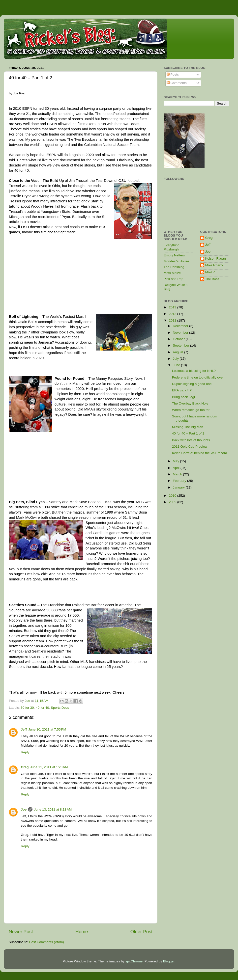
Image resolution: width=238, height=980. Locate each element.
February (180, 481)
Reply (25, 752)
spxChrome (134, 961)
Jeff (24, 729)
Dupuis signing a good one (192, 384)
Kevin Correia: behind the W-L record (200, 453)
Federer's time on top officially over (198, 377)
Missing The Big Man (188, 427)
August (178, 352)
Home (82, 932)
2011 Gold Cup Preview (190, 447)
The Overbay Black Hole (190, 403)
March (178, 474)
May (176, 461)
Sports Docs (60, 708)
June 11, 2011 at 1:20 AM (49, 767)
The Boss (212, 279)
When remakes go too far (191, 410)
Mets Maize (172, 273)
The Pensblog (174, 267)
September (181, 345)
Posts (173, 74)
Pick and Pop (174, 279)
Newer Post (21, 932)
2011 (173, 320)
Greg (25, 767)
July (176, 359)
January (179, 487)
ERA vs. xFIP (182, 390)
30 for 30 (27, 708)
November (181, 333)
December (181, 326)
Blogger (169, 961)
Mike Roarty (214, 265)
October (179, 339)
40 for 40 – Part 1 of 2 (188, 433)
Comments (177, 83)
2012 (173, 314)
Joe (24, 809)
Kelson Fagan (216, 259)
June (177, 365)
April (177, 468)
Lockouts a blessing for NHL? (194, 371)
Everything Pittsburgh (172, 247)
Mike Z (210, 272)
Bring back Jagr (184, 397)
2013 (173, 307)
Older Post (141, 932)
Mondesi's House (176, 261)
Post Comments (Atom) (47, 942)
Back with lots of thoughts (191, 440)
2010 (173, 496)
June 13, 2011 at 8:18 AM (53, 809)
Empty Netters (174, 255)
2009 (173, 502)
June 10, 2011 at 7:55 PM (47, 729)
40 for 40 (42, 708)
